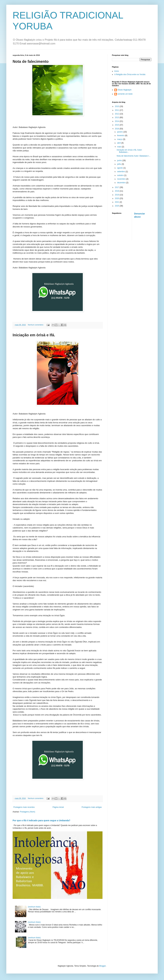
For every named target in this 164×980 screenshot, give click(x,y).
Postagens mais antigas (92, 807)
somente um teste (125, 94)
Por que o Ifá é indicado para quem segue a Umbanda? (41, 820)
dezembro (122, 183)
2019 (117, 195)
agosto (120, 168)
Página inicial (58, 807)
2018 (117, 191)
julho (119, 164)
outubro (121, 175)
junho (120, 160)
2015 (117, 125)
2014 (117, 121)
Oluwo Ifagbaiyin (124, 90)
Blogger (103, 966)
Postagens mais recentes (24, 807)
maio (119, 147)
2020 (117, 198)
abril (119, 143)
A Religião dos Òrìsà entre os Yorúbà (130, 74)
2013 (117, 117)
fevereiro (121, 136)
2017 (117, 187)
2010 (117, 106)
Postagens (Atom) (28, 812)
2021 (117, 202)
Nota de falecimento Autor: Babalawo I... (134, 156)
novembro (122, 179)
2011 (117, 110)
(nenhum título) (34, 907)
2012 (117, 114)
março (120, 139)
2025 (117, 206)
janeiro (120, 132)
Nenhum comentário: (36, 325)
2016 (117, 129)
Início (117, 71)
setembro (121, 172)
